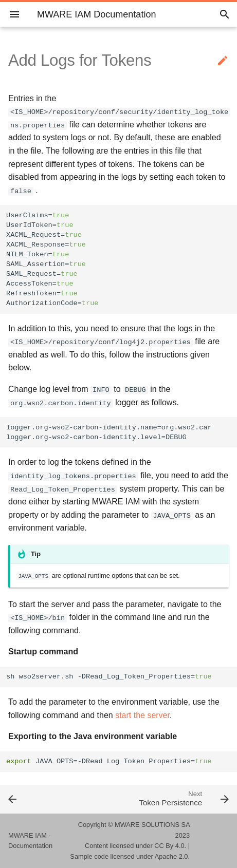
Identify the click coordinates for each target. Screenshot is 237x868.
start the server (142, 715)
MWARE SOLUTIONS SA (152, 825)
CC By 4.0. (170, 846)
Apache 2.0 (171, 856)
